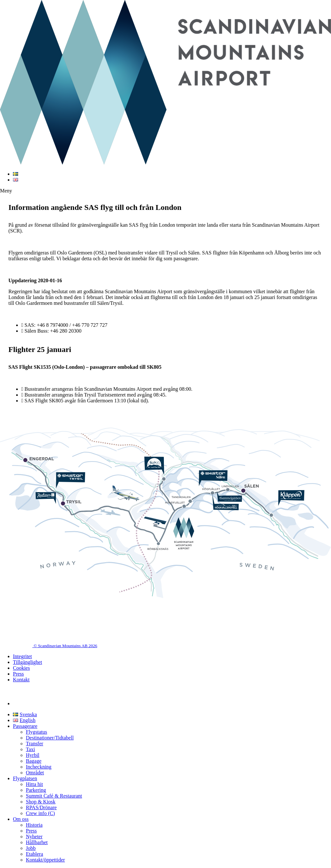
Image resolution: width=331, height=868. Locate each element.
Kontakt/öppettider (45, 860)
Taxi (30, 749)
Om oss (21, 819)
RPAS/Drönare (41, 807)
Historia (34, 825)
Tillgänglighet (27, 662)
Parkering (36, 790)
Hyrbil (33, 755)
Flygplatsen (25, 778)
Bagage (34, 761)
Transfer (35, 744)
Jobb (31, 848)
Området (35, 773)
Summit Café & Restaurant (54, 796)
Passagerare (25, 726)
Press (18, 674)
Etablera (34, 854)
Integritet (22, 656)
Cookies (21, 668)
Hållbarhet (37, 842)
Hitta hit (34, 784)
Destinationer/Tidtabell (50, 738)
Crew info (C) (40, 813)
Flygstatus (37, 732)
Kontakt (21, 680)
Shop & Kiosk (41, 802)
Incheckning (39, 767)
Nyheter (34, 837)
